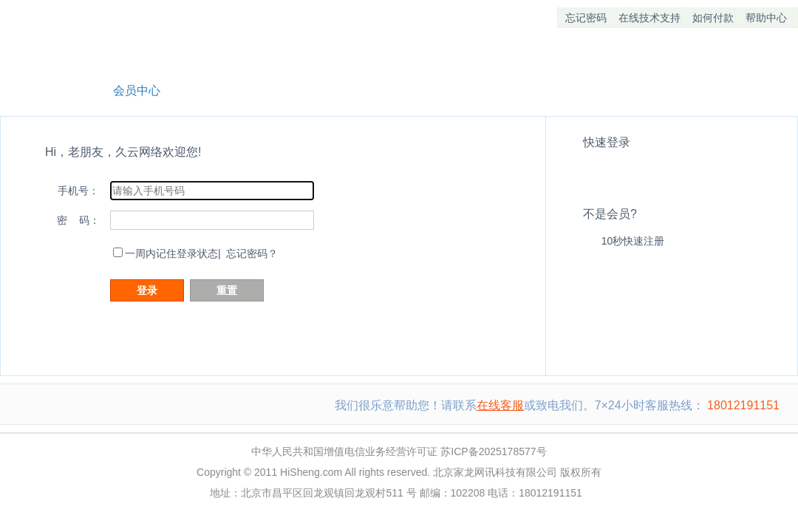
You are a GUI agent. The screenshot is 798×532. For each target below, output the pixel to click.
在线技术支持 (649, 18)
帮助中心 (766, 18)
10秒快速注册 (633, 241)
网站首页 (45, 89)
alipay (626, 169)
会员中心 (137, 91)
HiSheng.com (311, 472)
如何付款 (713, 18)
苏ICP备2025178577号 (493, 451)
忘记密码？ (252, 253)
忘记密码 (586, 18)
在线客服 (500, 405)
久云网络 (78, 37)
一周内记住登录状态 (171, 253)
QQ (595, 169)
